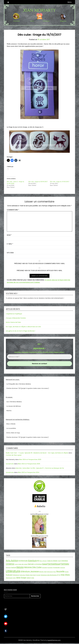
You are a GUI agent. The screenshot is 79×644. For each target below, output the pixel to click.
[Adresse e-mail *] (39, 357)
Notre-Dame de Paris (13, 322)
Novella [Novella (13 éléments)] (67, 572)
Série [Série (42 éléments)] (18, 578)
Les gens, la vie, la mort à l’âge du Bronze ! (21, 331)
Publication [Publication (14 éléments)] (22, 575)
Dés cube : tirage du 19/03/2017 (60, 182)
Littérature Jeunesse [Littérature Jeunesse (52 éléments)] (30, 571)
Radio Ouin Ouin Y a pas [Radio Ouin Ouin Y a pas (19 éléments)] (33, 575)
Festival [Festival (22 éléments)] (13, 567)
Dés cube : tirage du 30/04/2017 (38, 182)
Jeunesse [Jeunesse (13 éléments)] (63, 568)
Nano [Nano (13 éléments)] (55, 572)
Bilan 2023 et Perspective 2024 (29, 472)
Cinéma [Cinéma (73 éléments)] (10, 564)
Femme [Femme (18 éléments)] (8, 567)
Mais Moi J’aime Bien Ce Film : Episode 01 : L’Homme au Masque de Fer (40, 468)
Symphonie (10, 464)
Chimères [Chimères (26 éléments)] (64, 561)
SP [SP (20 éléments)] (60, 575)
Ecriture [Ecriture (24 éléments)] (39, 564)
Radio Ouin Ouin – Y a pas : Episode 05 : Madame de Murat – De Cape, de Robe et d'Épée (37, 453)
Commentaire (13, 210)
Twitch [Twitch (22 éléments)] (29, 578)
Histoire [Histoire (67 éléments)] (20, 567)
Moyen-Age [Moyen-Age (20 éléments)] (43, 572)
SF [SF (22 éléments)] (58, 575)
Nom (9, 235)
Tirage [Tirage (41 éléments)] (23, 578)
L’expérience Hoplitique (14, 314)
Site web (10, 253)
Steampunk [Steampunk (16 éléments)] (9, 578)
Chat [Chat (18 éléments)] (59, 561)
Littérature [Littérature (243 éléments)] (13, 571)
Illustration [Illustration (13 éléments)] (50, 568)
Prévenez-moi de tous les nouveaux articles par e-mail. (39, 270)
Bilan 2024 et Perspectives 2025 (30, 459)
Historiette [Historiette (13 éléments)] (44, 568)
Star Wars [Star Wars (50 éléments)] (65, 575)
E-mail (10, 244)
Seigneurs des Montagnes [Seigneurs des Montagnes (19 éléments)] (49, 575)
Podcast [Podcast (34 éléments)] (9, 575)
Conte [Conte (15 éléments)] (16, 564)
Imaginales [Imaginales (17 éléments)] (57, 567)
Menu (70, 2)
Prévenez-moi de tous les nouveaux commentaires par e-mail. (39, 263)
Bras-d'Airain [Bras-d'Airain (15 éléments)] (43, 561)
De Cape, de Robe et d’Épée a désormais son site (23, 327)
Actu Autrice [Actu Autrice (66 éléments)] (12, 560)
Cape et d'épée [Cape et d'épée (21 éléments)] (52, 561)
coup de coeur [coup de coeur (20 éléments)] (23, 564)
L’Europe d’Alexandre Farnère (16, 318)
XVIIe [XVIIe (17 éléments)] (33, 578)
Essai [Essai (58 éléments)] (45, 564)
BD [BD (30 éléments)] (38, 561)
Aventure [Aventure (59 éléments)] (32, 561)
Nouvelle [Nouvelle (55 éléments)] (60, 571)
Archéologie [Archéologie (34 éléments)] (23, 561)
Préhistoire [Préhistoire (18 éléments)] (16, 575)
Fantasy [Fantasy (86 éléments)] (65, 564)
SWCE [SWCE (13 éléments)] (14, 578)
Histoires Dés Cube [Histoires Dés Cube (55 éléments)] (33, 567)
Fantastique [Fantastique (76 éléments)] (54, 564)
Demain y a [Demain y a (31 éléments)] (32, 564)
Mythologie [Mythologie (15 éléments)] (50, 572)
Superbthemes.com (54, 640)
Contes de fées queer (14, 455)
